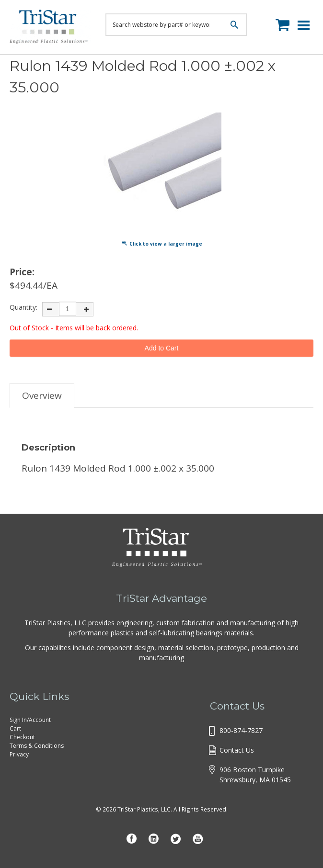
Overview (42, 395)
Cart (15, 728)
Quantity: (23, 307)
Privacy (19, 754)
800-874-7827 (241, 730)
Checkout (22, 737)
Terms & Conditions (37, 746)
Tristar (50, 29)
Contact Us (237, 750)
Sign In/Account (30, 720)
